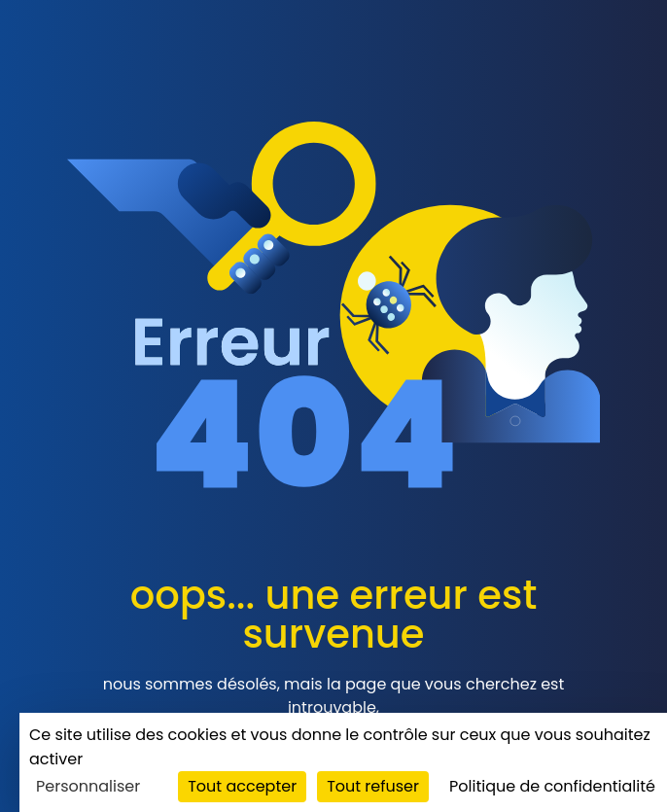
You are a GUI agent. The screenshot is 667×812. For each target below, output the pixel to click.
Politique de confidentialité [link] (552, 786)
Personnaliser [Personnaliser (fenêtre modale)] (88, 786)
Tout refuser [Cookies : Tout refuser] (373, 786)
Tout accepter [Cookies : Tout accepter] (242, 786)
